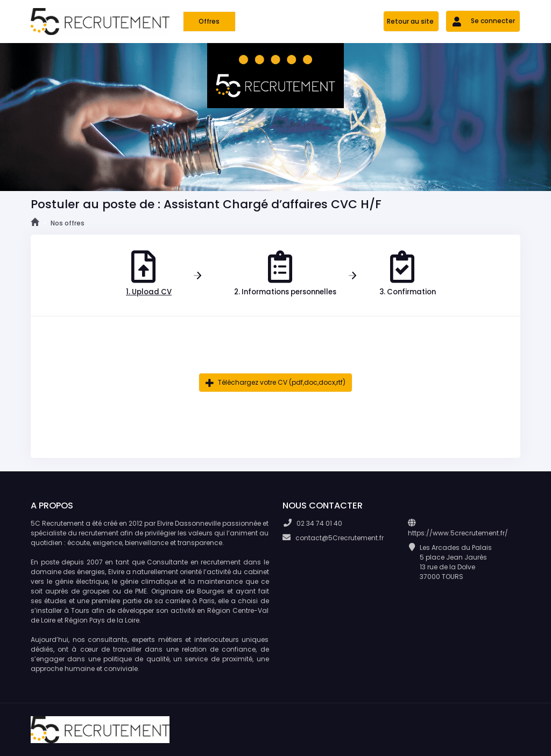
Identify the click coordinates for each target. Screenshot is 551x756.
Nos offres (68, 223)
